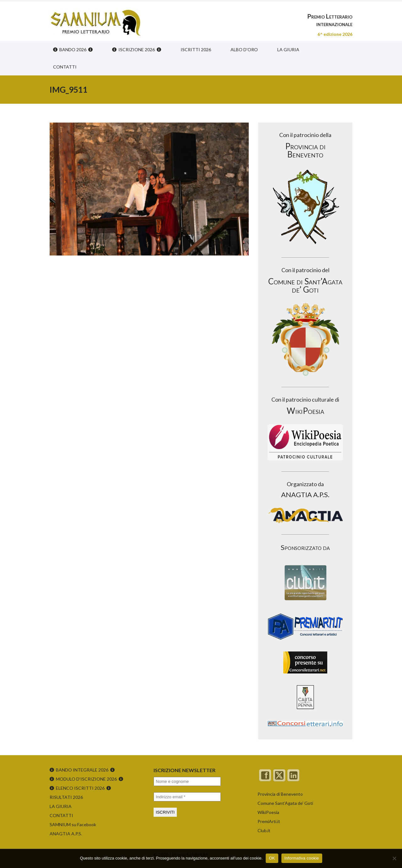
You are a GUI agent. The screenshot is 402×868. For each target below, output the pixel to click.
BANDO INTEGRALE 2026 (82, 770)
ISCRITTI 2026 (196, 49)
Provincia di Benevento (280, 794)
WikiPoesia (268, 812)
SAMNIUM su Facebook (73, 824)
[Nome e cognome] (187, 781)
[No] (394, 858)
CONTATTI (65, 67)
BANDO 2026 (73, 49)
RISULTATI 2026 (66, 797)
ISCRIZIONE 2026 (137, 49)
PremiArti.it (269, 821)
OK (272, 858)
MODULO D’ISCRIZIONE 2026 (86, 779)
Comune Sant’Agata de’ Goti (285, 803)
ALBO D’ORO (244, 49)
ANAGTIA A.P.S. (66, 834)
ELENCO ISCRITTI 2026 (80, 788)
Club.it (264, 830)
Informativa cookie (302, 858)
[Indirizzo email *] (187, 797)
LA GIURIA (288, 49)
